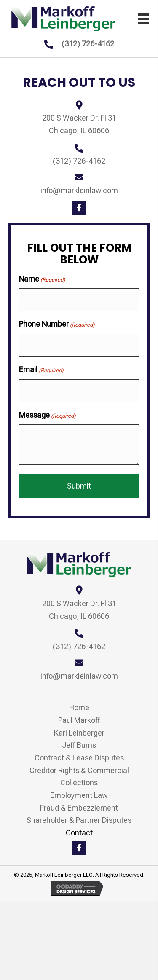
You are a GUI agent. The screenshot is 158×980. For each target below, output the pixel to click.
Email (41, 370)
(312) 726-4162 (88, 44)
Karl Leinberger (79, 733)
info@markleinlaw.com (79, 190)
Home (79, 707)
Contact (79, 833)
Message (47, 415)
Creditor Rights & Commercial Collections (79, 777)
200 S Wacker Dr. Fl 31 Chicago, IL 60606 (79, 610)
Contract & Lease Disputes (79, 758)
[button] (79, 208)
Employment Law (79, 795)
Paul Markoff (79, 720)
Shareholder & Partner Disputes (79, 820)
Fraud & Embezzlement (79, 808)
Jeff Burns (79, 745)
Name (42, 279)
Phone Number (57, 324)
